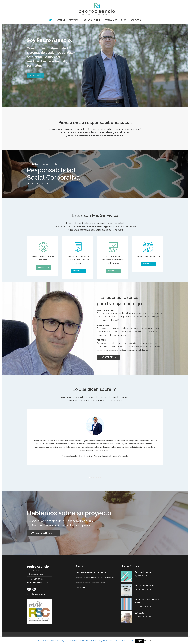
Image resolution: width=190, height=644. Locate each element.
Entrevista (140, 613)
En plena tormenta (143, 572)
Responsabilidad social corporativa (91, 572)
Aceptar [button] (139, 641)
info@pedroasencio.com (38, 582)
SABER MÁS (43, 267)
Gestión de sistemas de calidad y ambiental (95, 577)
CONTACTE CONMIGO (43, 533)
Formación (80, 587)
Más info (148, 641)
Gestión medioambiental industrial (90, 582)
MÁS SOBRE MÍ (108, 357)
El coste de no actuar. (145, 586)
